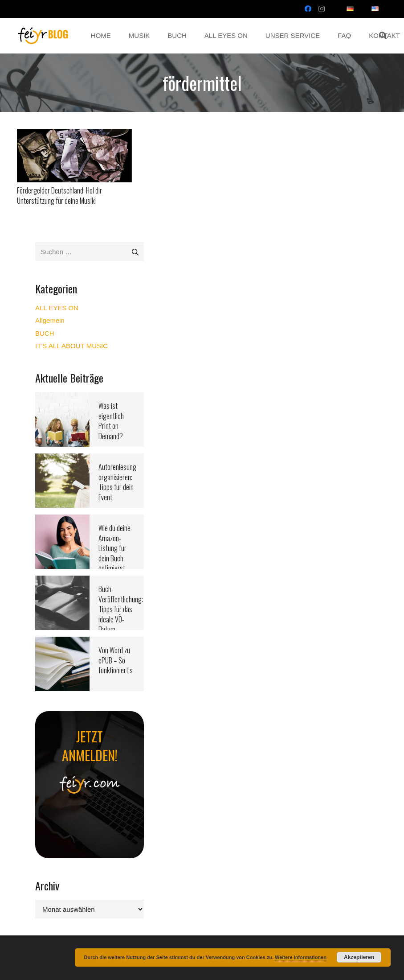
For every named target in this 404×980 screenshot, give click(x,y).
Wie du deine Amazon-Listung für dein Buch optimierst (114, 548)
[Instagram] (322, 9)
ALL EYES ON (57, 308)
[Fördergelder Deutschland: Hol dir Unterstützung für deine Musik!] (75, 134)
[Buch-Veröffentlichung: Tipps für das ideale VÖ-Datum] (62, 581)
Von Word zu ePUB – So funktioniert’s (116, 660)
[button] (383, 36)
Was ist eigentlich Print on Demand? (111, 421)
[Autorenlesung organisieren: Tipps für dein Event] (62, 459)
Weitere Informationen (301, 957)
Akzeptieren (359, 957)
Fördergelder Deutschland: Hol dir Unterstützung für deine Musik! (59, 195)
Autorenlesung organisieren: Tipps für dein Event (117, 482)
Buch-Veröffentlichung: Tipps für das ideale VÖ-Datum (121, 609)
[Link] (43, 36)
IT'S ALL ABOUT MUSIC (71, 346)
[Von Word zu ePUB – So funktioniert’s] (62, 642)
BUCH (45, 333)
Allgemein (50, 320)
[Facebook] (308, 9)
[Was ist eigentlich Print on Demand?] (62, 398)
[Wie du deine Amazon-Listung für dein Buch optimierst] (62, 520)
